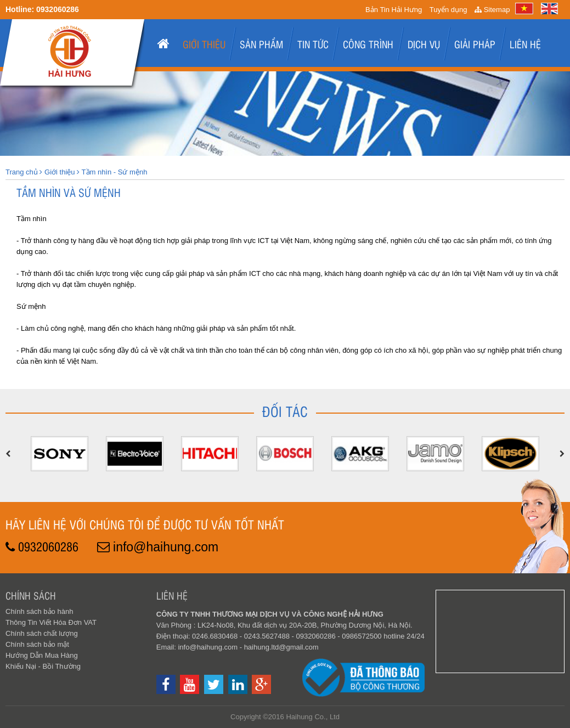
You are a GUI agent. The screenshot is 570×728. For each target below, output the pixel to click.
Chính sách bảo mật (37, 644)
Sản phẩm (261, 44)
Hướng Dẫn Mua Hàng (42, 655)
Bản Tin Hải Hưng (394, 10)
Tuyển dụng (448, 10)
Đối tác (285, 411)
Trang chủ (22, 172)
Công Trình (368, 44)
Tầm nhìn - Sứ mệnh (115, 172)
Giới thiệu (204, 44)
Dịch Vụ (424, 44)
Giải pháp (475, 44)
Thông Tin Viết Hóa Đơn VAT (51, 622)
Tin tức (313, 44)
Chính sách (31, 595)
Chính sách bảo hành (39, 611)
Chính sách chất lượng (42, 633)
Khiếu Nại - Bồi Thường (43, 666)
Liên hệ (525, 44)
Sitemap (492, 10)
